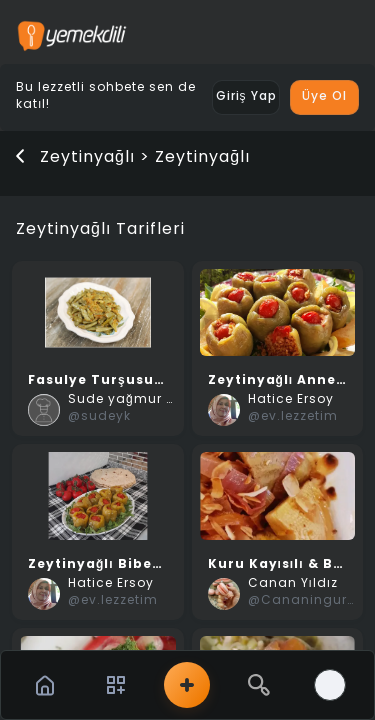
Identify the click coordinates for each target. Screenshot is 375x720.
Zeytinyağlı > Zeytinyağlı (145, 158)
